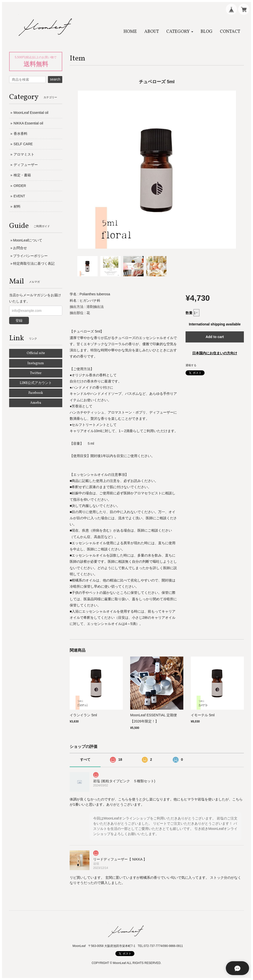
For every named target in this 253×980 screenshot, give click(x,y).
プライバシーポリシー (30, 256)
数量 (189, 313)
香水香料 (21, 134)
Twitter (36, 373)
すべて (85, 760)
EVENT (19, 196)
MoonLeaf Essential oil (31, 113)
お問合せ (20, 248)
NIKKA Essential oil (28, 123)
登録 (19, 320)
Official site (36, 353)
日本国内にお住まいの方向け (215, 353)
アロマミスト (24, 154)
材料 (17, 206)
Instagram (36, 363)
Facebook (36, 393)
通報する (191, 365)
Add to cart (215, 337)
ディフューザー (26, 165)
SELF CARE (23, 144)
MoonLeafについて (28, 240)
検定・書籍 (22, 175)
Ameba (36, 403)
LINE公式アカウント (36, 383)
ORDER (20, 186)
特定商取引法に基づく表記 (34, 263)
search (55, 79)
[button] (180, 32)
